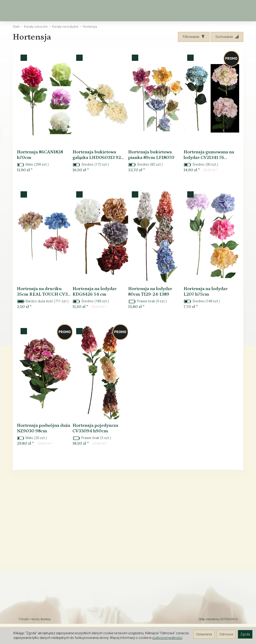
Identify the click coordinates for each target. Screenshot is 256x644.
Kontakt (24, 558)
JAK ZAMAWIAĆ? (31, 584)
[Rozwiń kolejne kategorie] (157, 11)
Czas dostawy (29, 590)
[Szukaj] (207, 11)
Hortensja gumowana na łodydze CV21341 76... (210, 162)
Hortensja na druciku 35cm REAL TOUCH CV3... (43, 307)
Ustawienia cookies (34, 620)
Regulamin (27, 552)
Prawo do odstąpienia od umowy (38, 576)
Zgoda (245, 634)
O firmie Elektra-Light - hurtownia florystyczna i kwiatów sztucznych (43, 542)
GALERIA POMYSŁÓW (35, 608)
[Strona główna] (18, 11)
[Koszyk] (219, 11)
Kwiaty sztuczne (131, 11)
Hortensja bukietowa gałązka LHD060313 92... (98, 162)
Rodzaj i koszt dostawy (36, 596)
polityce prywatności (167, 638)
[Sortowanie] (227, 37)
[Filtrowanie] (194, 37)
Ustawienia (204, 634)
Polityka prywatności (34, 614)
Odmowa (226, 634)
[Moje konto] (231, 11)
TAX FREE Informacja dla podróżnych (37, 566)
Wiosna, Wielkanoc (88, 11)
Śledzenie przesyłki (34, 602)
